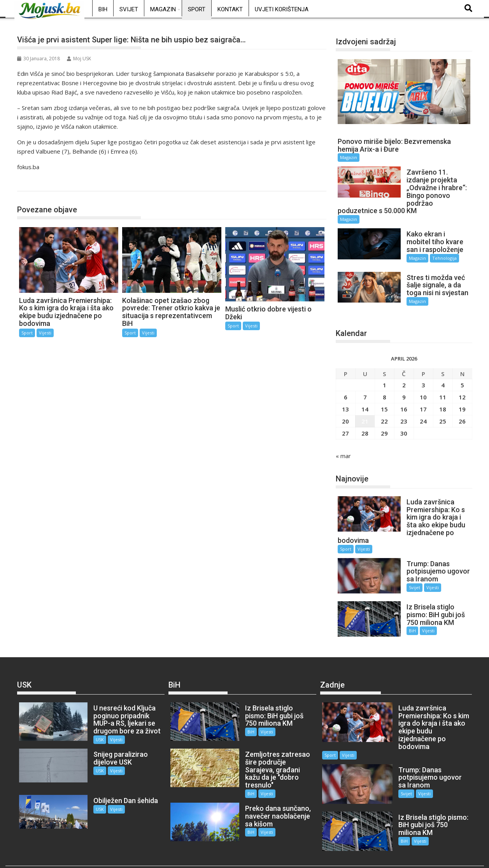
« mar (343, 449)
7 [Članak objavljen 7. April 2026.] (365, 390)
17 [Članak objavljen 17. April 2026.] (423, 402)
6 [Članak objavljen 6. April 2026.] (346, 390)
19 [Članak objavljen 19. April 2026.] (462, 402)
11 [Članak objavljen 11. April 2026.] (443, 390)
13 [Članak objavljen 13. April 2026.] (345, 402)
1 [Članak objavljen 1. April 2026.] (385, 378)
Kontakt (230, 9)
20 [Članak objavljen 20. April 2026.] (345, 414)
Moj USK (79, 59)
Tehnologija (438, 258)
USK (93, 725)
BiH (103, 9)
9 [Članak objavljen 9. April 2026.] (404, 390)
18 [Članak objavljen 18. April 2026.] (443, 402)
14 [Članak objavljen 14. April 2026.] (365, 402)
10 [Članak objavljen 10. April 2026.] (423, 390)
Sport (197, 9)
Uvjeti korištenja (282, 9)
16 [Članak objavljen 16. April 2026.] (404, 402)
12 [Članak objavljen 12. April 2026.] (462, 390)
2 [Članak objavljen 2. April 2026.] (404, 378)
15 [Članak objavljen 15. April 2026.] (384, 402)
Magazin (163, 9)
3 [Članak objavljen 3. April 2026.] (423, 378)
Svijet (129, 9)
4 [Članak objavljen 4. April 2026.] (443, 378)
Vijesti (45, 333)
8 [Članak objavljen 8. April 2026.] (385, 390)
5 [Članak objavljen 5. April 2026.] (462, 378)
